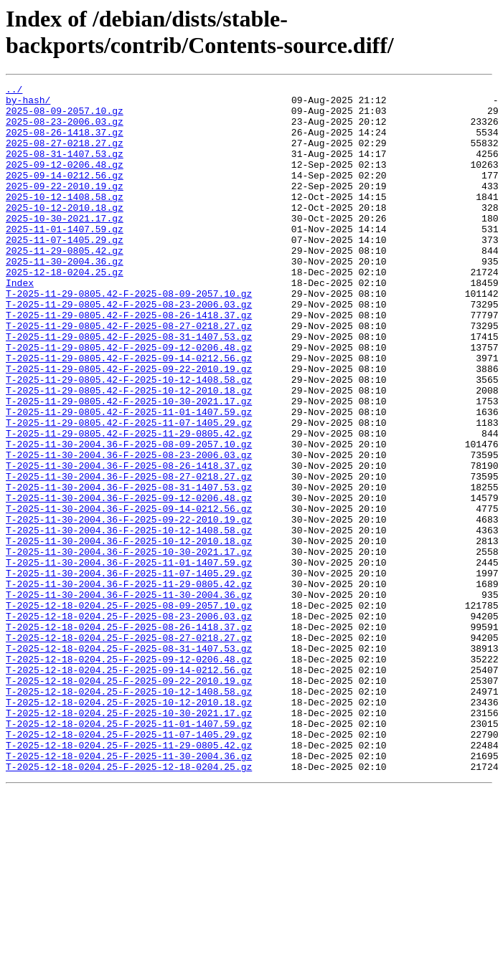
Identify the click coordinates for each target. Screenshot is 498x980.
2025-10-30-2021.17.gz (65, 246)
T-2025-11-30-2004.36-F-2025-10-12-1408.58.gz (129, 620)
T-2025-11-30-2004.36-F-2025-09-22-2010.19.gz (129, 607)
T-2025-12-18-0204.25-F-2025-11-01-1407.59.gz (129, 852)
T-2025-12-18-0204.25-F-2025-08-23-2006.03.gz (129, 723)
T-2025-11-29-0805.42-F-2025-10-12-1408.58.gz (129, 439)
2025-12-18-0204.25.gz (65, 310)
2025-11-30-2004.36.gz (65, 298)
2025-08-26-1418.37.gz (65, 143)
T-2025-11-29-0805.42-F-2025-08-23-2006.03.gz (129, 349)
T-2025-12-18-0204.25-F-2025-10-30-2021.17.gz (129, 839)
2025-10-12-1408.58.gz (65, 220)
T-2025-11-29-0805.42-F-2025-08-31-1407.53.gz (129, 388)
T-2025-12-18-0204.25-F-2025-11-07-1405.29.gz (129, 865)
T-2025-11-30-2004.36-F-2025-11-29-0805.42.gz (129, 685)
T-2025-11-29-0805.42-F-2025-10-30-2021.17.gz (129, 465)
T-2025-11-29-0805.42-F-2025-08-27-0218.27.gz (129, 375)
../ (14, 91)
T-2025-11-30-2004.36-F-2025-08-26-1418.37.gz (129, 543)
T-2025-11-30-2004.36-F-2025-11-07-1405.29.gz (129, 672)
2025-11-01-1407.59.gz (65, 259)
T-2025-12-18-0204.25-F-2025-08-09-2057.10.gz (129, 710)
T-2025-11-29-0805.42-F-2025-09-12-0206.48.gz (129, 401)
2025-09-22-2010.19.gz (65, 207)
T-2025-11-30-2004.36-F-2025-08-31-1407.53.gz (129, 569)
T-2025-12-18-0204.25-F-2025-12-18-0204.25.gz (129, 904)
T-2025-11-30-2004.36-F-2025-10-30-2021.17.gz (129, 646)
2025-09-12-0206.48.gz (65, 181)
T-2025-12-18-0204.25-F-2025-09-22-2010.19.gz (129, 801)
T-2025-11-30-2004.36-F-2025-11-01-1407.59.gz (129, 659)
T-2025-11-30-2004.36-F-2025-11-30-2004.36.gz (129, 698)
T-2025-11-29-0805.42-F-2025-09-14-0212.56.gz (129, 414)
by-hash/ (28, 104)
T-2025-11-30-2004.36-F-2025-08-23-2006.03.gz (129, 530)
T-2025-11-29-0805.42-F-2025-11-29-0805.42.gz (129, 504)
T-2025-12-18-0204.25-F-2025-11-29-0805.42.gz (129, 878)
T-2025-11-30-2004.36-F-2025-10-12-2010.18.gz (129, 633)
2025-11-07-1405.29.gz (65, 272)
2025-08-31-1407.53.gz (65, 168)
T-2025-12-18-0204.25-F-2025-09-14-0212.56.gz (129, 788)
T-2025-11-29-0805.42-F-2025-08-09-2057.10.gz (129, 336)
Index (20, 323)
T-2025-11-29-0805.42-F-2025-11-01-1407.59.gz (129, 478)
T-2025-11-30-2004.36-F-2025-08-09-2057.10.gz (129, 517)
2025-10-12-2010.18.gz (65, 233)
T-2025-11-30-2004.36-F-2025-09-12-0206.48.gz (129, 581)
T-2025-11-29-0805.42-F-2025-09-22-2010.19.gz (129, 427)
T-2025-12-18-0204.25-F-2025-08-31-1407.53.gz (129, 762)
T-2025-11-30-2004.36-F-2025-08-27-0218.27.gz (129, 556)
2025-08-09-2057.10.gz (65, 117)
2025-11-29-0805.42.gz (65, 285)
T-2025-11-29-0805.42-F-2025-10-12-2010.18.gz (129, 452)
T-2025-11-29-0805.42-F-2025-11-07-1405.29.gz (129, 491)
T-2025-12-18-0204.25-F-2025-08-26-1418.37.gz (129, 736)
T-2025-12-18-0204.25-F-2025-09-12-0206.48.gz (129, 775)
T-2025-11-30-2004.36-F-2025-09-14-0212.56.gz (129, 594)
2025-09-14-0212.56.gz (65, 194)
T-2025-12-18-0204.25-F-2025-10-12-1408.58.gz (129, 814)
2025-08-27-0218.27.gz (65, 156)
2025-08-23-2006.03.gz (65, 130)
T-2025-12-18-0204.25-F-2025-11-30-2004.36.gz (129, 891)
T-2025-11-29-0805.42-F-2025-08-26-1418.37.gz (129, 362)
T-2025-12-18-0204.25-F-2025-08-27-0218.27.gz (129, 749)
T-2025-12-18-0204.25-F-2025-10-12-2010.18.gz (129, 827)
